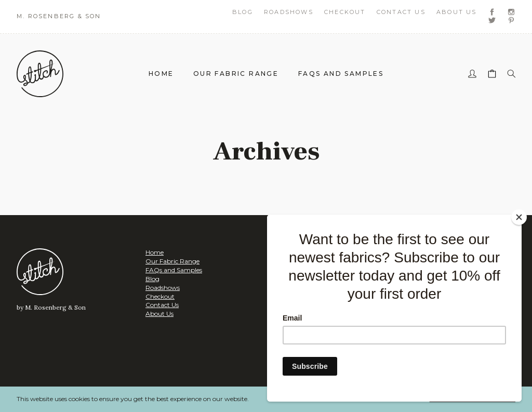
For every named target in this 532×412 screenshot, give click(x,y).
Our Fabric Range (236, 74)
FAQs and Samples (341, 74)
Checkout (345, 12)
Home (161, 74)
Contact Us (401, 12)
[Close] (519, 217)
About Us (457, 12)
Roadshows (289, 12)
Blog (243, 12)
